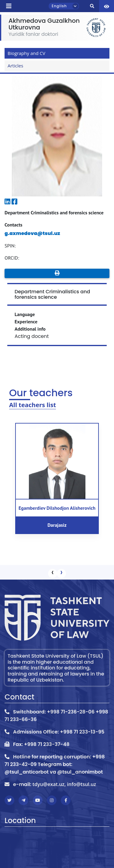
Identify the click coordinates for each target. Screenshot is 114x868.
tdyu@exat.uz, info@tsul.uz (64, 784)
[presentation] (53, 574)
